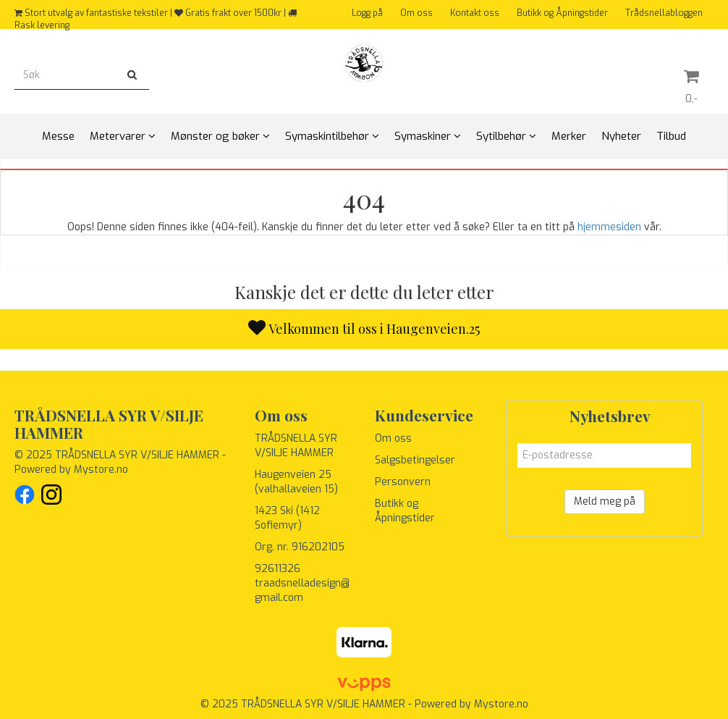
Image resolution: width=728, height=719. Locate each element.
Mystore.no (101, 470)
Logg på (367, 13)
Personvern (403, 482)
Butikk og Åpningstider (562, 13)
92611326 (278, 569)
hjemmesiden (609, 227)
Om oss (416, 13)
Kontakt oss (475, 13)
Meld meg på (605, 501)
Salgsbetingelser (415, 460)
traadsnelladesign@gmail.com (302, 590)
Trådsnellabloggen (664, 13)
